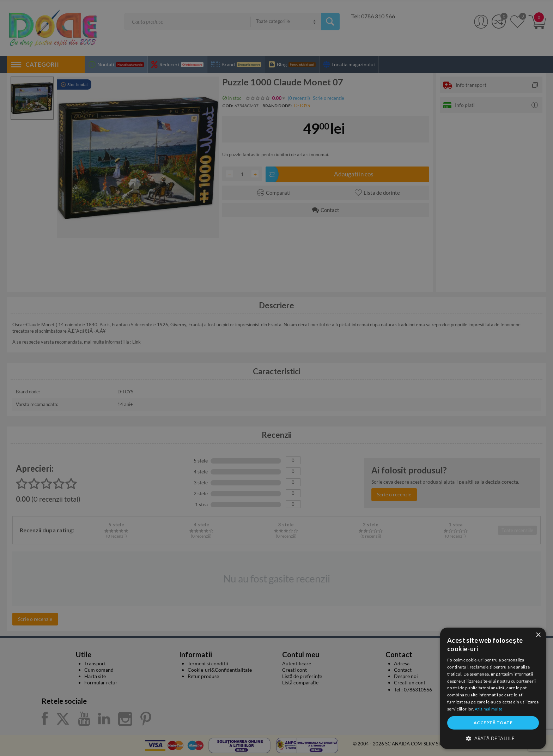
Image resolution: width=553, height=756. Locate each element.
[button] (493, 738)
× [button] (538, 635)
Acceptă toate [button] (493, 723)
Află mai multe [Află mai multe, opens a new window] (488, 709)
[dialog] (493, 688)
